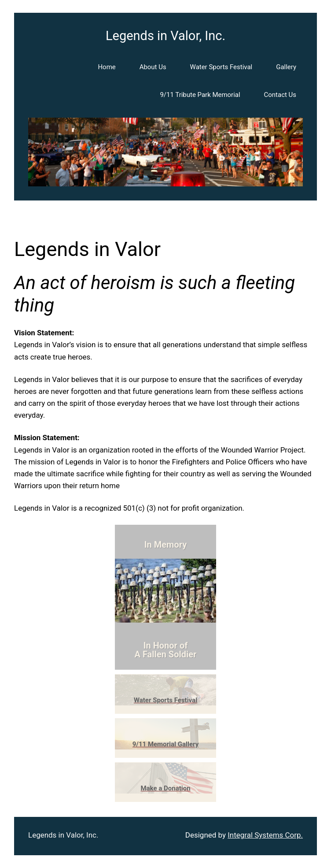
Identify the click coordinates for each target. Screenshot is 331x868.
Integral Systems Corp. (265, 835)
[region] (165, 152)
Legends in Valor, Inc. (165, 36)
